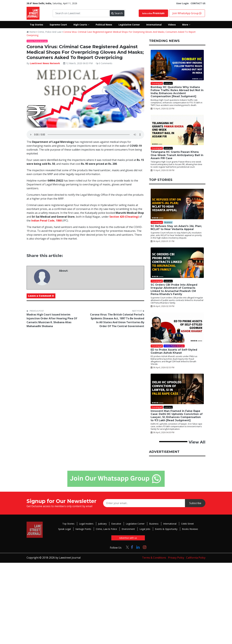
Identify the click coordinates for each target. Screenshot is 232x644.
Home (31, 32)
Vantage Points (83, 529)
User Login (182, 3)
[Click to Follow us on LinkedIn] (138, 547)
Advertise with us (128, 538)
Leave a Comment (41, 296)
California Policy (196, 558)
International (170, 524)
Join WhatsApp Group (187, 13)
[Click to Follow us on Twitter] (126, 547)
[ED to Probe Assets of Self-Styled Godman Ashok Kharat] (177, 328)
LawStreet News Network (45, 63)
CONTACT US (198, 3)
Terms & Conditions (154, 558)
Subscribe (153, 13)
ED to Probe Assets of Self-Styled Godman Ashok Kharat (174, 351)
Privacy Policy (176, 558)
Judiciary (102, 524)
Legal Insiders (86, 524)
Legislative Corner (135, 524)
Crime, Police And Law (50, 32)
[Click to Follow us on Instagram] (145, 547)
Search (117, 13)
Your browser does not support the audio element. (85, 135)
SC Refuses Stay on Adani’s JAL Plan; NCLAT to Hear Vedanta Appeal (176, 228)
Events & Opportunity (166, 529)
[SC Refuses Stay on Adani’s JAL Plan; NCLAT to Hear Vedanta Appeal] (177, 204)
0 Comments (104, 63)
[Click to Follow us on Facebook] (132, 547)
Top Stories (68, 524)
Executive (116, 524)
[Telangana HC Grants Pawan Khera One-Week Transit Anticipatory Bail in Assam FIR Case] (177, 130)
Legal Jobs (145, 529)
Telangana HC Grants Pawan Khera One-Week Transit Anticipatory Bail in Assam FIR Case (177, 155)
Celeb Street (187, 524)
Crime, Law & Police (106, 529)
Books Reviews (190, 529)
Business (154, 524)
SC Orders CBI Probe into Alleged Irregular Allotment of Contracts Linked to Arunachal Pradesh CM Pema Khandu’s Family (174, 289)
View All (197, 442)
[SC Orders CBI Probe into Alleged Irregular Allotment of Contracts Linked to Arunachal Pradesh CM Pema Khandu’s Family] (177, 263)
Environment (128, 529)
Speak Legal (64, 529)
